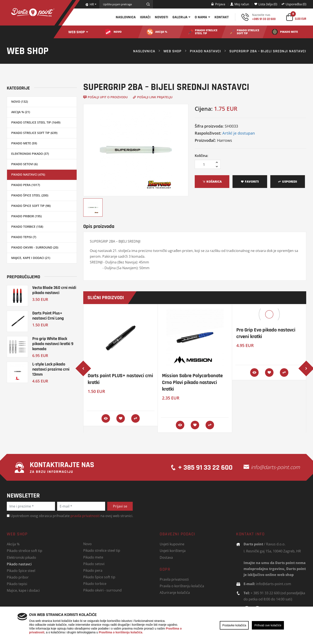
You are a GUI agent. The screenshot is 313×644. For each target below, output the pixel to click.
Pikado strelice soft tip (25, 551)
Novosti (161, 17)
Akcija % (13, 544)
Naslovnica (126, 17)
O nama (201, 17)
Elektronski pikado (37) (30, 154)
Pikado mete (93, 557)
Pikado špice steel (21, 571)
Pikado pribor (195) (26, 216)
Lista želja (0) (266, 4)
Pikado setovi (94, 564)
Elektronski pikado (21, 557)
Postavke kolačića (234, 625)
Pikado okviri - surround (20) (35, 247)
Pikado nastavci (205, 51)
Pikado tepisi (17, 584)
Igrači (145, 17)
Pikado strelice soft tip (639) (34, 133)
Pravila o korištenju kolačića (182, 586)
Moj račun (240, 4)
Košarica (212, 181)
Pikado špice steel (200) (30, 195)
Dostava (166, 557)
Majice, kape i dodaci (23, 590)
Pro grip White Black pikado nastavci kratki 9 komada (53, 344)
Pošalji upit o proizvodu (105, 97)
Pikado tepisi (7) (24, 237)
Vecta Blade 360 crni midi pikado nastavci (54, 290)
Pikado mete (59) (24, 143)
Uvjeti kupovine (172, 544)
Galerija (180, 17)
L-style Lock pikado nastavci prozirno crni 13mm (51, 369)
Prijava (218, 4)
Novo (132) (20, 102)
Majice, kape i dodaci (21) (31, 258)
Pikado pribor (18, 577)
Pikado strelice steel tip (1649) (36, 122)
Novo (87, 544)
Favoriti (250, 181)
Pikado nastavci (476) (28, 174)
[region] (156, 625)
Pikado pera (93, 570)
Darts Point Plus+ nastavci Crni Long (48, 316)
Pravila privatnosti (174, 579)
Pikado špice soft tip (99, 577)
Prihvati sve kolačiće (268, 625)
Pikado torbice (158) (27, 227)
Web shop (77, 32)
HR (90, 4)
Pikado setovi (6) (24, 164)
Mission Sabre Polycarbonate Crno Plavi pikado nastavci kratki (192, 382)
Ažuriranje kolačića (175, 592)
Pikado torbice (95, 584)
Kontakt (222, 17)
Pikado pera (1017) (26, 185)
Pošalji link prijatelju (153, 97)
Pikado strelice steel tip (102, 550)
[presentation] (83, 368)
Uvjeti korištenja (173, 551)
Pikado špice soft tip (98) (31, 206)
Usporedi (288, 181)
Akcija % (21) (21, 112)
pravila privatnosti (85, 516)
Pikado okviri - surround (102, 590)
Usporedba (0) (294, 4)
